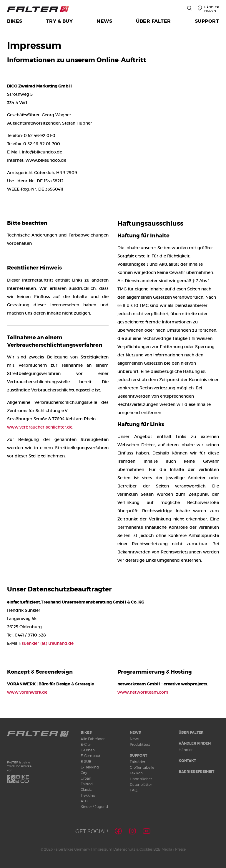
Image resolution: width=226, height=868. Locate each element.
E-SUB (86, 762)
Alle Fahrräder (93, 739)
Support (138, 755)
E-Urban (88, 750)
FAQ (134, 790)
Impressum (103, 849)
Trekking (88, 795)
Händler (186, 750)
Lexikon (136, 773)
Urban (86, 778)
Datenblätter (141, 784)
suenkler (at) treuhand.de (48, 643)
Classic (86, 790)
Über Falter (191, 733)
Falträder (137, 762)
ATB (84, 801)
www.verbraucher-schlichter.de (40, 427)
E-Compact (90, 756)
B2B (157, 849)
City (84, 773)
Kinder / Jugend (94, 807)
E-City (86, 744)
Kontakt (187, 761)
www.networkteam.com (143, 692)
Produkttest (140, 744)
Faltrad (87, 784)
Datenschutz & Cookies (133, 849)
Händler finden (195, 743)
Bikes (86, 733)
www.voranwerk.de (27, 692)
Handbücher (141, 779)
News (135, 733)
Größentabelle (142, 767)
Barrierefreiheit (196, 772)
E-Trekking (90, 767)
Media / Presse (174, 849)
